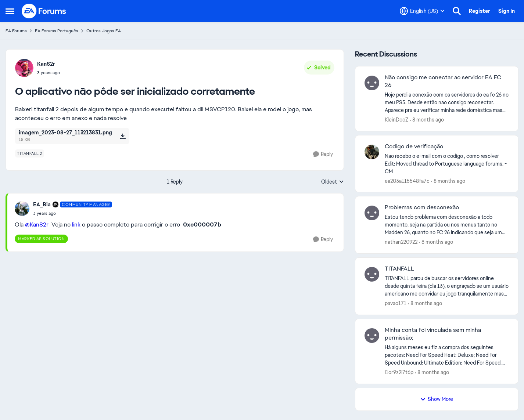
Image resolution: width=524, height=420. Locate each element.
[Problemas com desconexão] (447, 225)
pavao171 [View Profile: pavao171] (396, 303)
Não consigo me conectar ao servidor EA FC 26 (443, 81)
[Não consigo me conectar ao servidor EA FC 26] (447, 103)
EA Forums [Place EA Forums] (16, 31)
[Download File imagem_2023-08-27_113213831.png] (123, 136)
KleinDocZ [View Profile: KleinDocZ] (396, 120)
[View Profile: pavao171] (372, 274)
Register (480, 11)
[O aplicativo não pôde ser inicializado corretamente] (72, 213)
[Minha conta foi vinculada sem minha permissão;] (447, 355)
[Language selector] (422, 11)
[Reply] (323, 154)
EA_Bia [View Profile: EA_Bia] (42, 204)
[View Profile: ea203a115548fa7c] (372, 152)
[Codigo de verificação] (447, 164)
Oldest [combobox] (333, 182)
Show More (437, 399)
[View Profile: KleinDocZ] (372, 83)
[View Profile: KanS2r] (24, 68)
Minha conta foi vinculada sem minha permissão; (433, 334)
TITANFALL (399, 269)
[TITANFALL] (447, 286)
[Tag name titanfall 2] (30, 153)
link (76, 225)
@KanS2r (37, 225)
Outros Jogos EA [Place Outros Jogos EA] (104, 31)
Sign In (507, 11)
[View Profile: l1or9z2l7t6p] (372, 336)
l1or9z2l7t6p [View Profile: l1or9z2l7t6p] (399, 372)
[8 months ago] (427, 120)
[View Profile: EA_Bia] (22, 209)
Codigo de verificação (414, 146)
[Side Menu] (10, 11)
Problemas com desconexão (422, 207)
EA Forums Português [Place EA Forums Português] (57, 31)
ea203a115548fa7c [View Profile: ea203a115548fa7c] (407, 181)
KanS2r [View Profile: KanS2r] (46, 64)
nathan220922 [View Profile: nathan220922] (401, 242)
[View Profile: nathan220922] (372, 213)
